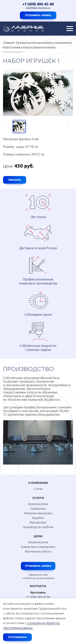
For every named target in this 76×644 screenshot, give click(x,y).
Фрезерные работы (38, 551)
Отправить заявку (38, 15)
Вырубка (38, 518)
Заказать (15, 180)
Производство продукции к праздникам (44, 42)
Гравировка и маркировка (38, 547)
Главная (9, 42)
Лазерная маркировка (38, 513)
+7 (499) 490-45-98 (38, 4)
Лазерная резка (38, 504)
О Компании (38, 483)
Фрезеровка (38, 522)
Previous (10, 126)
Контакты (38, 586)
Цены (38, 536)
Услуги (38, 498)
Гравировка (38, 509)
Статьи (38, 489)
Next (66, 126)
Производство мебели (38, 527)
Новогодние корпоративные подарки (29, 47)
